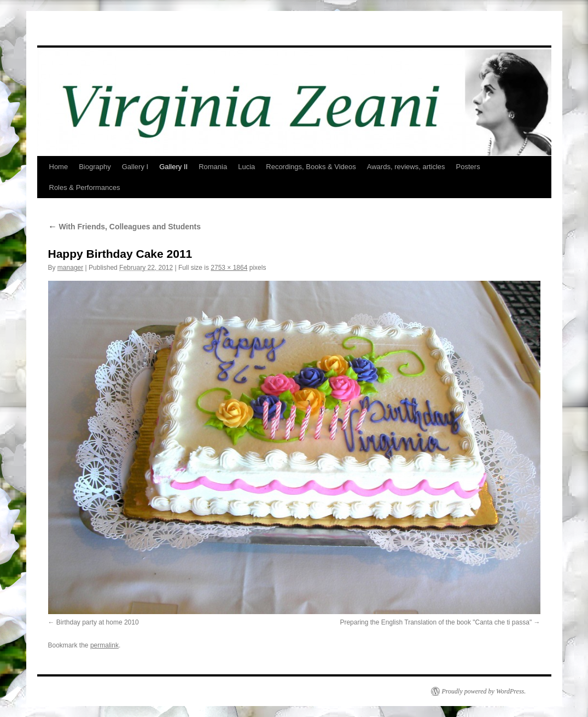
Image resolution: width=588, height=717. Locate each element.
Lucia (246, 167)
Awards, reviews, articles (406, 167)
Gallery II (173, 167)
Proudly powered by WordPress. (484, 691)
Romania (213, 167)
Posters (468, 167)
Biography (95, 167)
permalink (104, 645)
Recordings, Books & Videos (311, 167)
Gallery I (135, 167)
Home (59, 167)
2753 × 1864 (229, 268)
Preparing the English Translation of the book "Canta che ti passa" (436, 622)
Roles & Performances (85, 187)
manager (70, 268)
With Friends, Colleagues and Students (125, 227)
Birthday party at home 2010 (98, 622)
